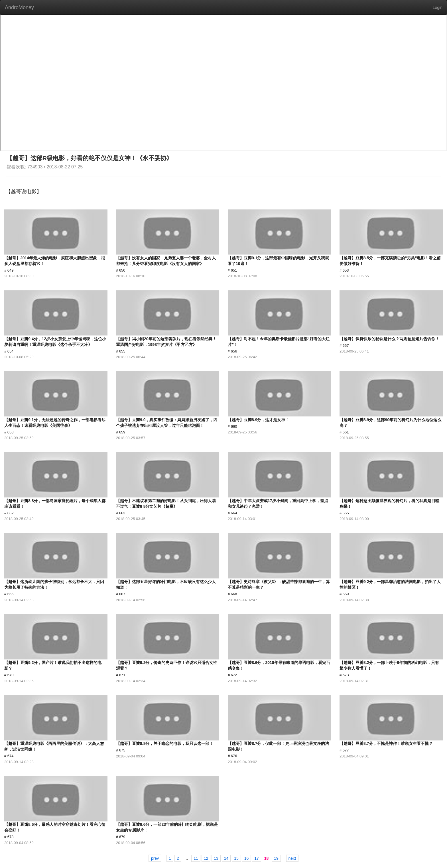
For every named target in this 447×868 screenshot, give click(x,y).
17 (257, 858)
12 (206, 858)
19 (276, 858)
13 (216, 858)
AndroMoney (19, 7)
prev (155, 858)
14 (226, 858)
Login (438, 7)
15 (236, 858)
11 (196, 858)
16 (247, 858)
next (292, 858)
